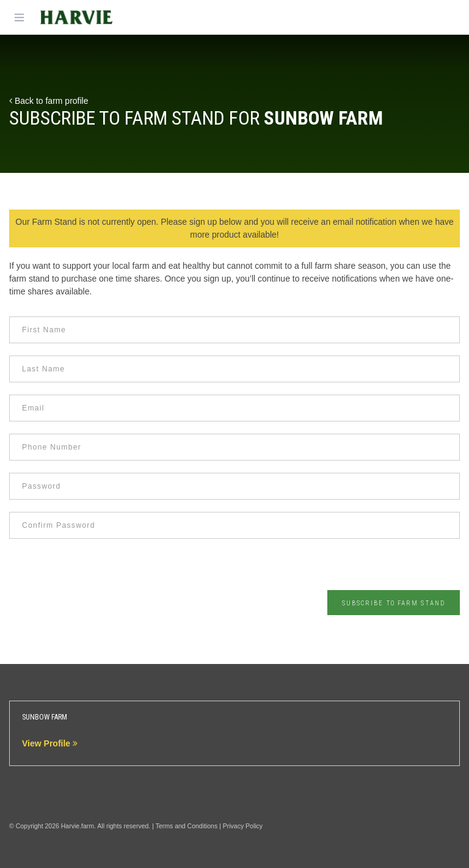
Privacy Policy (243, 826)
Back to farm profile (49, 101)
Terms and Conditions (187, 826)
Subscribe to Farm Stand (394, 603)
